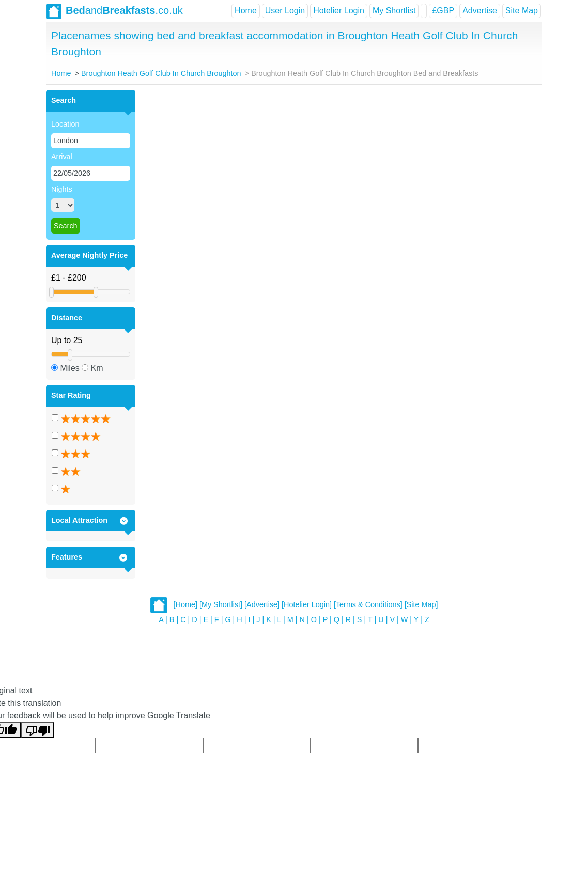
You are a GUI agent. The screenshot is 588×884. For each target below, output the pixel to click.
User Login (285, 11)
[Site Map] (421, 604)
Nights (62, 189)
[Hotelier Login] (307, 604)
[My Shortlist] (221, 604)
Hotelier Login (339, 11)
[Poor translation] (38, 730)
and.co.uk (114, 11)
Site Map (522, 11)
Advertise (480, 11)
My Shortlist (394, 11)
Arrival (62, 157)
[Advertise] (262, 604)
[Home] (185, 604)
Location (65, 124)
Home (246, 11)
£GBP (443, 11)
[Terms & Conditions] (368, 604)
